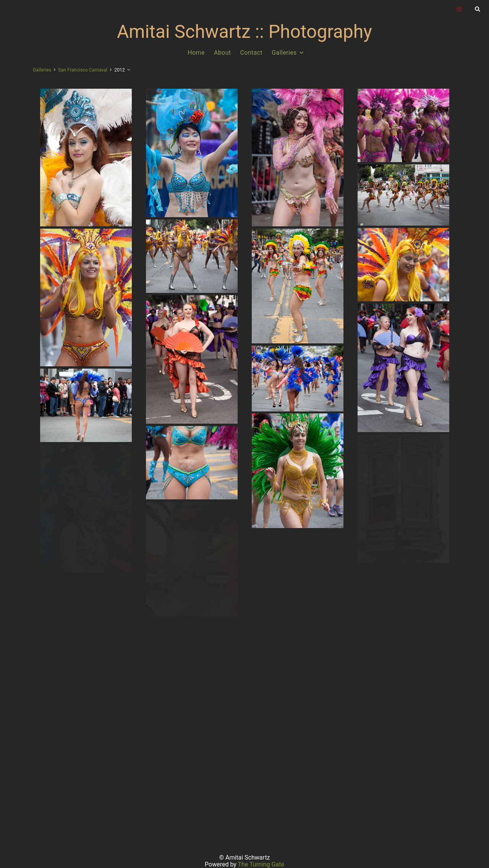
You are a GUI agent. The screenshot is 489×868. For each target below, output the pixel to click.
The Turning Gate (261, 864)
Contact (252, 53)
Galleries (284, 53)
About (223, 53)
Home (196, 53)
